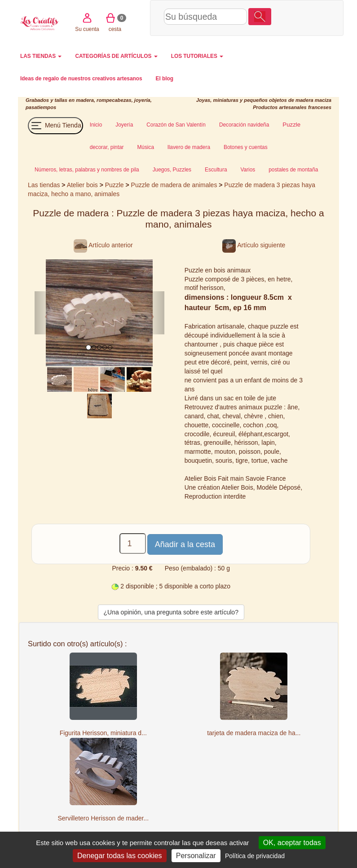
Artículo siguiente (254, 245)
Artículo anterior (103, 245)
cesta (311, 17)
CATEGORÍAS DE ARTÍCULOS (116, 56)
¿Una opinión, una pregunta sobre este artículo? (171, 612)
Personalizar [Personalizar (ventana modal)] (196, 856)
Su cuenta (283, 17)
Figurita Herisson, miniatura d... (103, 733)
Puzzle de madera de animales (174, 185)
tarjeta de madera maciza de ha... (254, 733)
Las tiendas (44, 185)
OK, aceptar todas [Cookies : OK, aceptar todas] (292, 843)
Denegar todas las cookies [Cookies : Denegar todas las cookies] (120, 856)
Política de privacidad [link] (255, 856)
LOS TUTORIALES (197, 56)
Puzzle (115, 185)
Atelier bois (82, 185)
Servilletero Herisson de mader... (103, 818)
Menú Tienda (55, 126)
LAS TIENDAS (41, 56)
